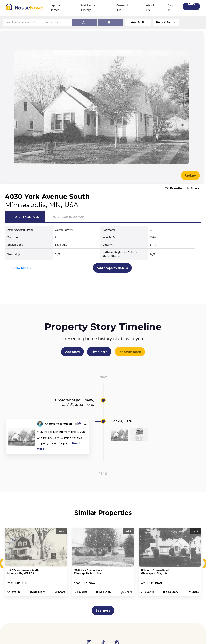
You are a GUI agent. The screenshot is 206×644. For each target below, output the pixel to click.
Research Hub (122, 8)
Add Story (39, 592)
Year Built (137, 22)
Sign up (191, 6)
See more (103, 610)
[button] (192, 188)
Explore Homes (55, 8)
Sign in (171, 8)
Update (190, 175)
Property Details (25, 217)
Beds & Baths (166, 22)
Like (83, 424)
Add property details (112, 268)
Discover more (130, 352)
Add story (72, 352)
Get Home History (88, 8)
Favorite (176, 188)
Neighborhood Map (68, 217)
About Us (150, 8)
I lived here (99, 352)
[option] (36, 562)
